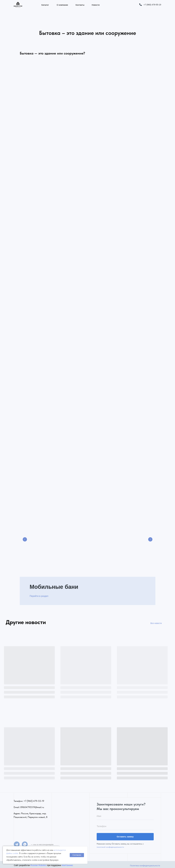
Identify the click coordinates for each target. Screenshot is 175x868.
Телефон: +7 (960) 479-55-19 (29, 799)
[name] (125, 815)
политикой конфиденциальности (110, 845)
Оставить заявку (125, 835)
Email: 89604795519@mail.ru (29, 805)
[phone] (125, 825)
